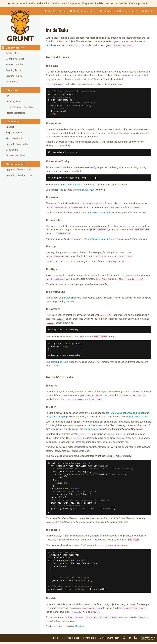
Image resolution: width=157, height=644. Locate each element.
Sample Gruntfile (14, 65)
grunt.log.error (69, 296)
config (93, 167)
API (8, 96)
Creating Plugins (14, 76)
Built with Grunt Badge (17, 144)
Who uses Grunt (14, 138)
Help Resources (14, 133)
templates (51, 45)
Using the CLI (13, 82)
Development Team (16, 155)
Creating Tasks (13, 70)
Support (10, 127)
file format (97, 533)
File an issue (79, 622)
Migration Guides (71, 634)
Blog (56, 634)
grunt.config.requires (87, 189)
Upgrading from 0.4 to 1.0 (19, 175)
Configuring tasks (59, 360)
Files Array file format (137, 414)
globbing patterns (140, 411)
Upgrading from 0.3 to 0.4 (19, 170)
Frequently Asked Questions (20, 107)
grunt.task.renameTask (99, 212)
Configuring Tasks (15, 59)
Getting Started (14, 53)
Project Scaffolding (16, 113)
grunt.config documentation (68, 184)
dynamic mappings (58, 414)
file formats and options (118, 411)
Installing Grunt (14, 101)
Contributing (12, 150)
